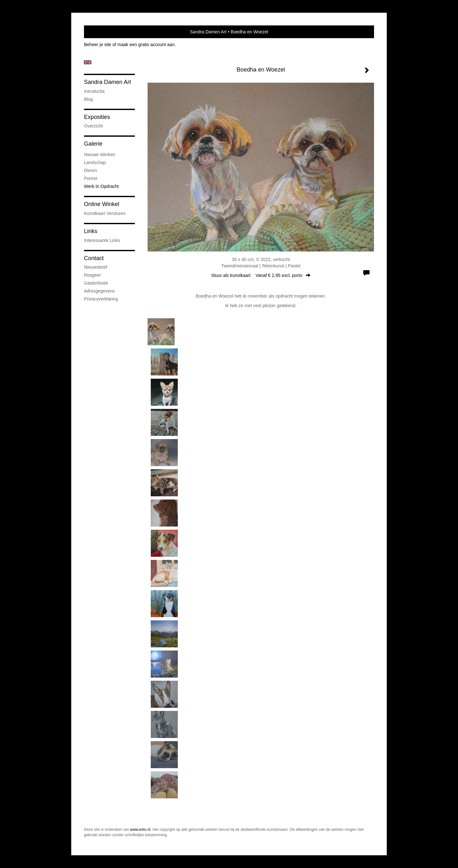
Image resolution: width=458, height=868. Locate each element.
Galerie (93, 144)
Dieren (90, 170)
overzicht (93, 126)
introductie (94, 91)
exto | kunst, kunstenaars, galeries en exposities (102, 32)
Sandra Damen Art (208, 32)
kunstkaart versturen (105, 213)
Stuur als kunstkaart (261, 275)
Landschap (95, 162)
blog (88, 99)
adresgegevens (99, 291)
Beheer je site (98, 45)
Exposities (97, 117)
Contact (94, 258)
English (88, 62)
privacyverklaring (101, 299)
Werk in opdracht (101, 186)
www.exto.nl (140, 830)
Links (91, 231)
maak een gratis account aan (146, 45)
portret (91, 178)
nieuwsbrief (96, 267)
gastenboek (96, 283)
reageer (93, 275)
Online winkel (102, 204)
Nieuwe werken (100, 155)
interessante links (102, 240)
